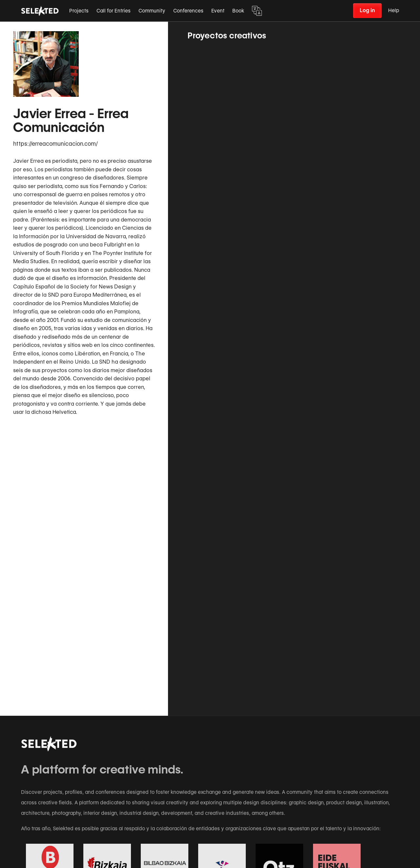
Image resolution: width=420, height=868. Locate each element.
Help (394, 11)
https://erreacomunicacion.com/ (55, 144)
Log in (367, 10)
